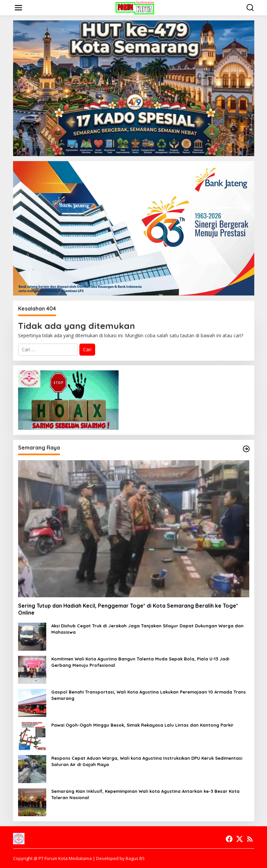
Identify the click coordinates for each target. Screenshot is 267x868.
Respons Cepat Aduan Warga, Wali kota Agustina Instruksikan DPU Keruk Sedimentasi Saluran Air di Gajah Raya (147, 761)
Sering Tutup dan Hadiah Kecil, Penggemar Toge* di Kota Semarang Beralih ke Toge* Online (128, 609)
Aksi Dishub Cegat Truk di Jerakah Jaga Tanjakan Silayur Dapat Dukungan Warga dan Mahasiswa (147, 629)
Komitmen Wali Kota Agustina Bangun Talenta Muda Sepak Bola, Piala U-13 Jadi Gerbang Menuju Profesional (140, 662)
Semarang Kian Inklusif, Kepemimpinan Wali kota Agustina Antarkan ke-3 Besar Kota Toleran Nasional (145, 794)
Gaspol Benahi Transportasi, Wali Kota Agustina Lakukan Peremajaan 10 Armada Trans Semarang (149, 695)
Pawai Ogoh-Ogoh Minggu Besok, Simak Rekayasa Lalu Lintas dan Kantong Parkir (142, 725)
